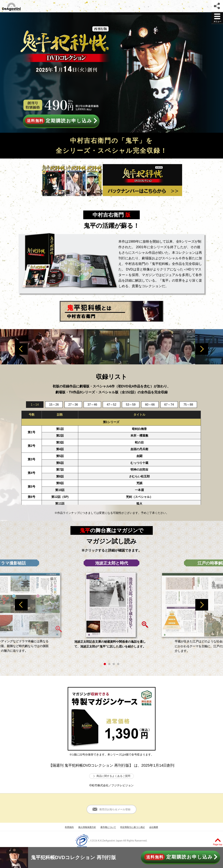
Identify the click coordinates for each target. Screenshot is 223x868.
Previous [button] (21, 349)
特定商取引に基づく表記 (132, 827)
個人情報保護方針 (87, 827)
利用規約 (69, 827)
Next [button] (202, 349)
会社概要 (154, 827)
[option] (111, 347)
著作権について (108, 827)
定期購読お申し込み (61, 121)
